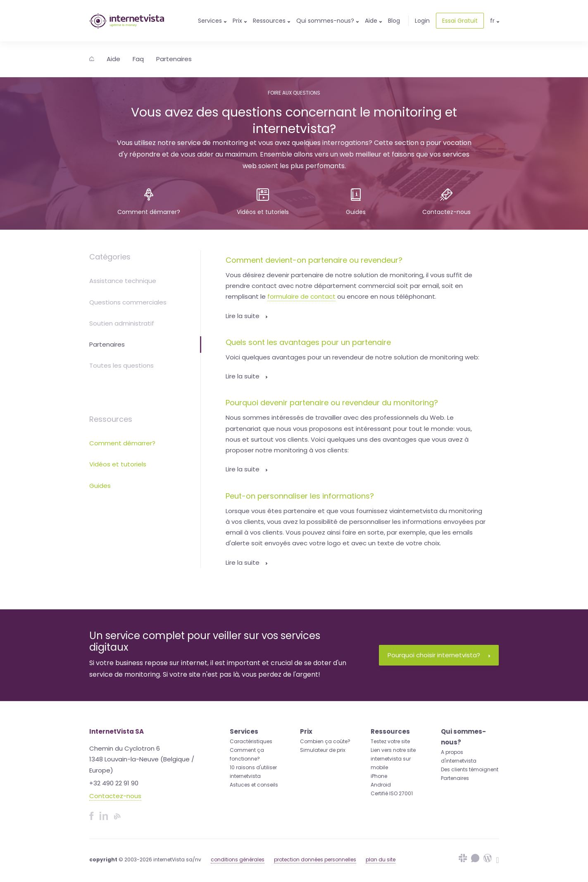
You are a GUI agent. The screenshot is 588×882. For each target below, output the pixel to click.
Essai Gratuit (460, 21)
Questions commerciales (128, 302)
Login (422, 21)
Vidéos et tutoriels (118, 464)
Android (381, 785)
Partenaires (174, 59)
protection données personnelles (315, 859)
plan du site (381, 859)
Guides (100, 486)
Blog (394, 21)
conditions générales (238, 859)
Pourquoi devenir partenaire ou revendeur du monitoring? (332, 403)
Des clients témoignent (470, 769)
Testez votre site (390, 741)
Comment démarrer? (122, 443)
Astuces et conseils (254, 785)
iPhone (379, 776)
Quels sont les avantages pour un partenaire (308, 342)
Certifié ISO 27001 (392, 793)
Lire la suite (246, 316)
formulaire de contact (301, 296)
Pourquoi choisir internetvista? (439, 655)
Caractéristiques (251, 741)
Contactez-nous (115, 796)
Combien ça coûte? (325, 741)
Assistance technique (123, 281)
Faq (138, 59)
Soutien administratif (122, 323)
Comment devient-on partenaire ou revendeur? (314, 260)
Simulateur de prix (323, 750)
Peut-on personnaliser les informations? (300, 496)
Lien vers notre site (393, 750)
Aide (113, 59)
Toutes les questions (121, 365)
